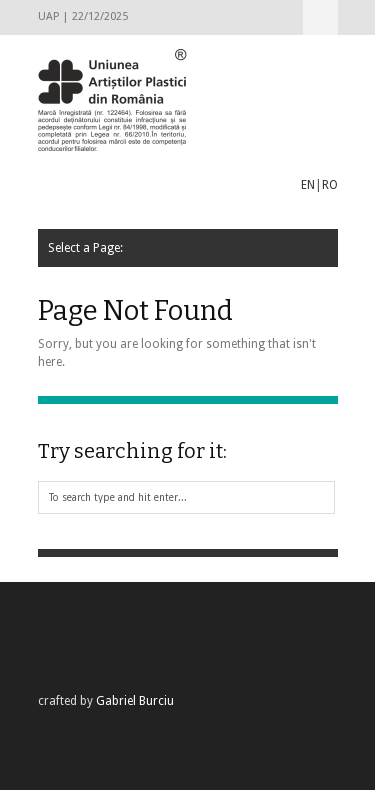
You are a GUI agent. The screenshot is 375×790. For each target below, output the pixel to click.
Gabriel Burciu (135, 701)
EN (308, 185)
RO (330, 185)
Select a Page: (320, 17)
